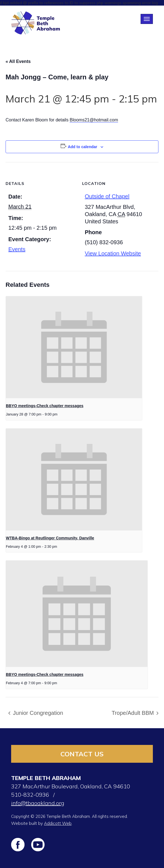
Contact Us (82, 754)
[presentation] (74, 347)
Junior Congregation (37, 713)
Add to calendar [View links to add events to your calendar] (82, 147)
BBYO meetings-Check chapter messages (45, 406)
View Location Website (113, 253)
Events (17, 249)
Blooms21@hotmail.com (94, 120)
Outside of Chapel (107, 196)
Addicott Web (58, 823)
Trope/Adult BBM (134, 713)
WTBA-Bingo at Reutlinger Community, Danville (50, 538)
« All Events (18, 61)
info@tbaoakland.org (38, 803)
